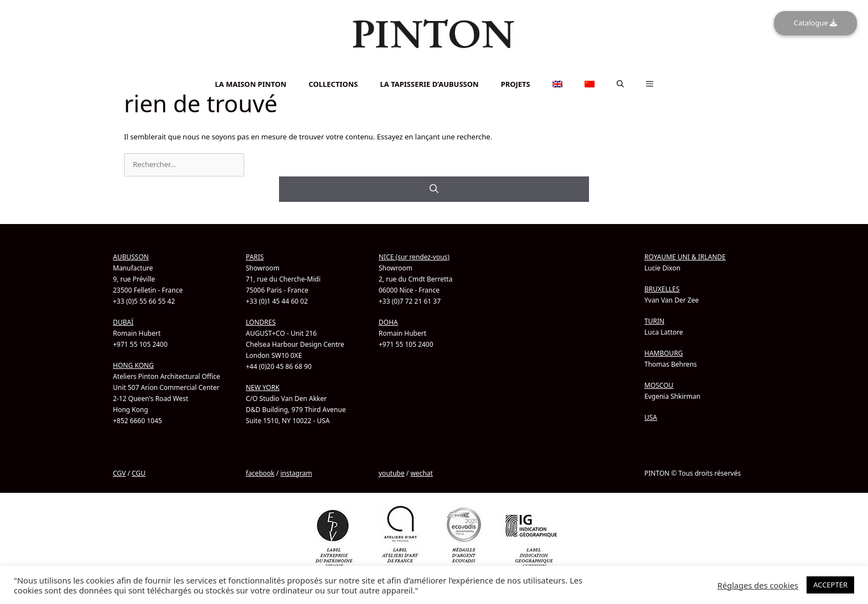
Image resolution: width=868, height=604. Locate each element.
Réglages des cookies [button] (758, 585)
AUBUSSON (131, 257)
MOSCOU (659, 385)
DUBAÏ (123, 322)
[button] (620, 84)
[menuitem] (434, 69)
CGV (119, 473)
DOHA (388, 322)
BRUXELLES (662, 289)
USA (651, 417)
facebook (260, 473)
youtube (392, 473)
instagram (296, 473)
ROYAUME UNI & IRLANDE (685, 257)
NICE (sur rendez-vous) (414, 257)
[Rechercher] (434, 189)
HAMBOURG (664, 353)
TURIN (654, 321)
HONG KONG (133, 365)
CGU (139, 473)
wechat (421, 473)
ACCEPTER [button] (830, 585)
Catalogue (815, 23)
